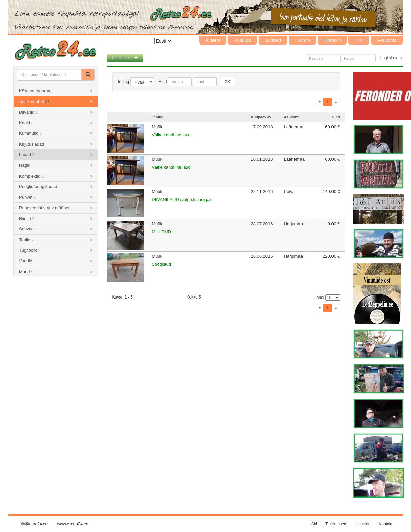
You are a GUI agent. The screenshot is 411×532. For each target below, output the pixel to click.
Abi (314, 524)
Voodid (56, 261)
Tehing (123, 82)
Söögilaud (161, 264)
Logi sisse (389, 58)
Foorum (302, 40)
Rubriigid (242, 40)
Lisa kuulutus (125, 58)
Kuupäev (261, 117)
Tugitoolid (56, 250)
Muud (56, 272)
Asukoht (291, 117)
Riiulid (56, 218)
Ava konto (387, 40)
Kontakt (386, 524)
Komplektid (56, 176)
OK (227, 82)
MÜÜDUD (161, 232)
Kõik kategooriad (56, 91)
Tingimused (336, 524)
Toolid (56, 240)
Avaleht (213, 40)
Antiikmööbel (56, 102)
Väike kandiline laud (171, 135)
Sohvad (56, 229)
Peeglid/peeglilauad (56, 186)
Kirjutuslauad (56, 144)
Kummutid (56, 133)
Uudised (273, 40)
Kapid (56, 123)
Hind (163, 82)
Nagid (56, 165)
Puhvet (56, 197)
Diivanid (56, 112)
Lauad (56, 154)
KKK (359, 40)
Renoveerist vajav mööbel (56, 208)
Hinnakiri (332, 40)
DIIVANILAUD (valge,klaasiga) (181, 200)
